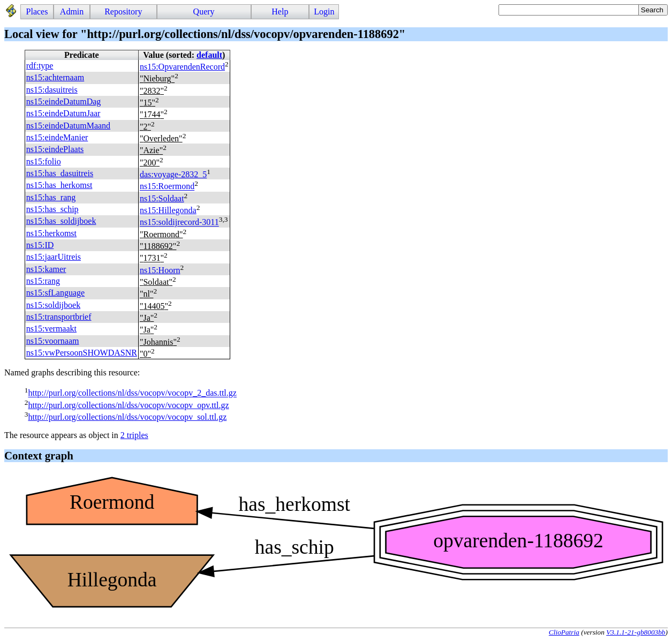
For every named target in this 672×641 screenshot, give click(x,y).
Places (37, 12)
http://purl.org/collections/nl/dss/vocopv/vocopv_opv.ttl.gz (128, 405)
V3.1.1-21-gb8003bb (636, 632)
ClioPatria (564, 632)
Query (204, 12)
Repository (123, 12)
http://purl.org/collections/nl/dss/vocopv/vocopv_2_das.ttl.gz (132, 393)
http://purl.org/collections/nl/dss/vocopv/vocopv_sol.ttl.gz (127, 417)
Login (324, 12)
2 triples (134, 435)
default (209, 55)
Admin (72, 12)
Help (280, 12)
